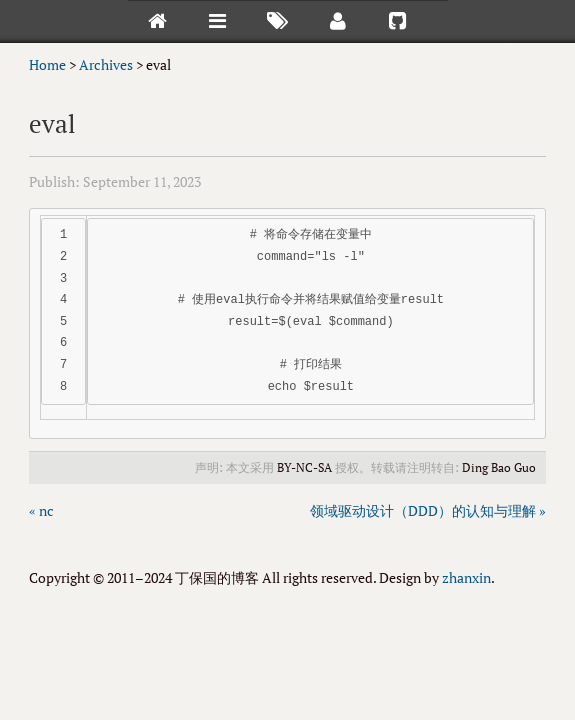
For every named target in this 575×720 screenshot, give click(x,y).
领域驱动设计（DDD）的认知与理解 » (428, 510)
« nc (41, 510)
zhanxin (466, 577)
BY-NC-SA (304, 467)
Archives (106, 64)
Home (47, 64)
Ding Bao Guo (499, 467)
